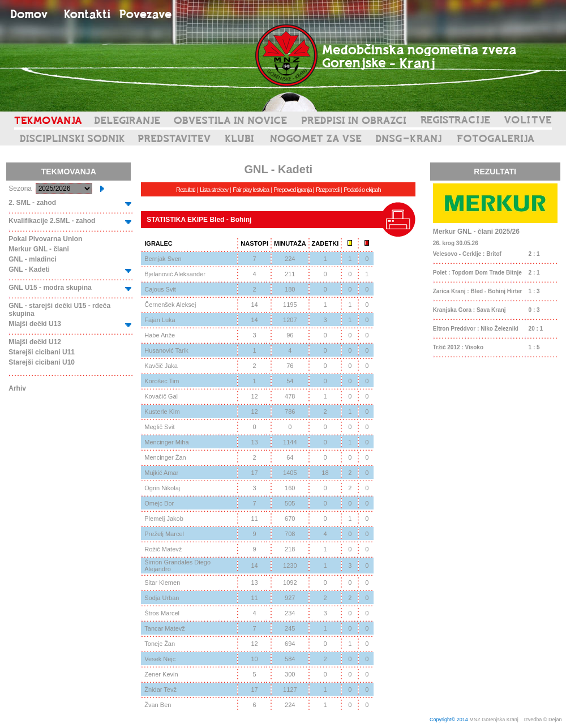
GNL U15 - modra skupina (50, 288)
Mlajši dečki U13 (35, 324)
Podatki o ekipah (362, 190)
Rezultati (186, 190)
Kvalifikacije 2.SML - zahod (52, 221)
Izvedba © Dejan (544, 720)
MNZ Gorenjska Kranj (494, 720)
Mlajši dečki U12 (35, 342)
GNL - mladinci (32, 259)
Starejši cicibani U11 (42, 352)
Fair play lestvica (251, 190)
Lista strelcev (214, 190)
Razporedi (327, 190)
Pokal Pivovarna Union (45, 239)
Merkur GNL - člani (38, 249)
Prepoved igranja (293, 190)
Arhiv (17, 388)
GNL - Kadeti (29, 269)
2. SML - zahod (32, 203)
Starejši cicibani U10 (42, 362)
